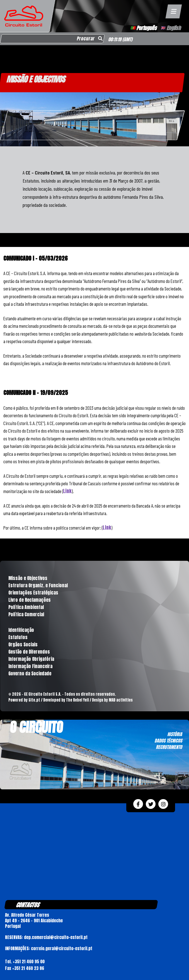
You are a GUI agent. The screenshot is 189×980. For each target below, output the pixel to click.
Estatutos (18, 637)
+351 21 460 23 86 (28, 968)
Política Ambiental (26, 607)
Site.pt (34, 700)
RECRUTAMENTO (169, 747)
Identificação (21, 630)
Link (67, 491)
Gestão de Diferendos (29, 652)
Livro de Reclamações (30, 600)
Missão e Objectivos (28, 578)
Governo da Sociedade (30, 673)
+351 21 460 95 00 (29, 961)
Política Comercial (26, 614)
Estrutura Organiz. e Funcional (38, 585)
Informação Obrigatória (31, 659)
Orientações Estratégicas (33, 593)
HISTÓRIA (175, 734)
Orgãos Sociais (23, 644)
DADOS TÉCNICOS (168, 741)
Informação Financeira (30, 666)
